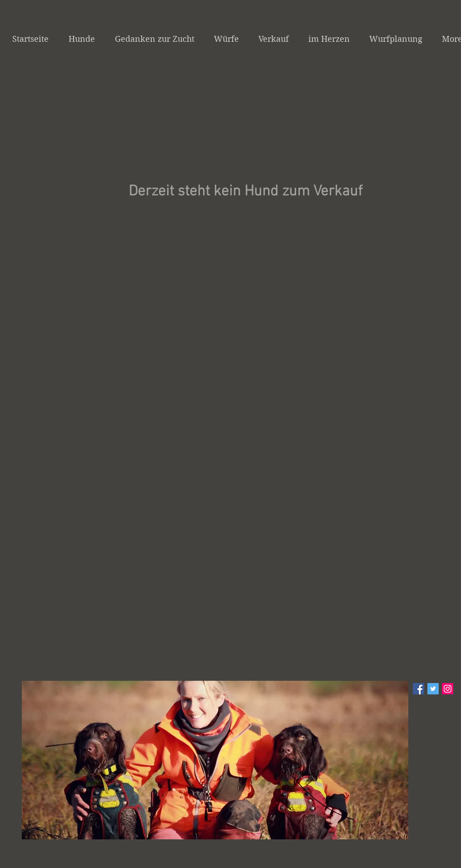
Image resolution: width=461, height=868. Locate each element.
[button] (215, 760)
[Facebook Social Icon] (419, 689)
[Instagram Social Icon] (448, 689)
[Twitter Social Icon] (433, 689)
